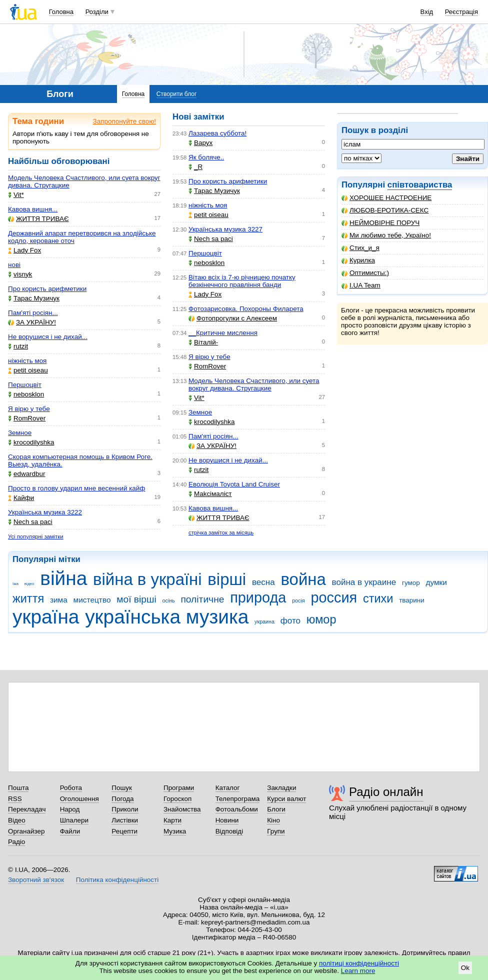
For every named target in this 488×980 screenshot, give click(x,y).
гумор (411, 583)
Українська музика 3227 (225, 229)
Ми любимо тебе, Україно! (386, 235)
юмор (321, 619)
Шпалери (74, 820)
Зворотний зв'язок (36, 880)
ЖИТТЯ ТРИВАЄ (38, 219)
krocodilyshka (31, 442)
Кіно (273, 820)
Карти (172, 820)
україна (46, 617)
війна (63, 578)
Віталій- (203, 342)
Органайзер (26, 831)
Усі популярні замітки (36, 536)
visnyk (20, 274)
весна (263, 582)
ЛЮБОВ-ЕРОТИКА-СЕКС (385, 210)
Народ (70, 809)
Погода (122, 799)
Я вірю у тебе (29, 409)
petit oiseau (28, 370)
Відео (17, 820)
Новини (227, 820)
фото (290, 621)
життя (28, 598)
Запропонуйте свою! (124, 121)
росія (298, 600)
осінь (168, 600)
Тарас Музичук (34, 298)
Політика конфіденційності (117, 880)
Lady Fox (24, 250)
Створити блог (177, 94)
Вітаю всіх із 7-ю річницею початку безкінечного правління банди (242, 281)
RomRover (27, 418)
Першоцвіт (25, 385)
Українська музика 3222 (45, 512)
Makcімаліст (210, 494)
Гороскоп (177, 799)
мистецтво (92, 600)
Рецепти (124, 831)
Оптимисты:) (365, 273)
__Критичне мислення (223, 333)
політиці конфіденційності (359, 963)
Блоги (276, 809)
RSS (15, 799)
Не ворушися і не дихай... (48, 337)
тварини (412, 600)
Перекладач (27, 809)
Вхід (427, 12)
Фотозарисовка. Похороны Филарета (246, 309)
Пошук (122, 788)
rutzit (18, 346)
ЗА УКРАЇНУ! (32, 322)
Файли (70, 831)
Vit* (16, 195)
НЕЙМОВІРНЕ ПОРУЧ (380, 223)
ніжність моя (27, 361)
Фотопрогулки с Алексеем (233, 318)
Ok (465, 968)
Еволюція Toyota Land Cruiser (234, 484)
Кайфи (21, 498)
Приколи (125, 809)
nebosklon (26, 394)
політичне (202, 599)
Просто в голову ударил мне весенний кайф (76, 488)
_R (195, 167)
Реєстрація (461, 12)
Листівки (125, 820)
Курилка (358, 260)
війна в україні (147, 579)
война (303, 579)
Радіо (16, 842)
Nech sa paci (30, 522)
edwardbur (27, 474)
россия (334, 597)
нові (14, 265)
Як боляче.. (206, 157)
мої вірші (136, 599)
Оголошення (79, 799)
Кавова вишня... (33, 209)
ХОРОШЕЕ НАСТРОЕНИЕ (386, 198)
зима (59, 600)
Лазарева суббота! (217, 133)
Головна (61, 12)
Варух (200, 143)
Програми (179, 788)
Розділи (97, 12)
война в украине (364, 582)
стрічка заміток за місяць (221, 532)
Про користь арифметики (47, 289)
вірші (227, 579)
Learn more (358, 971)
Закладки (281, 788)
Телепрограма (238, 799)
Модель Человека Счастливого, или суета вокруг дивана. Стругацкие (254, 384)
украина (264, 621)
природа (258, 597)
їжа (15, 584)
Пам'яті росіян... (33, 313)
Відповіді (229, 831)
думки (436, 582)
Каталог (228, 788)
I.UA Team (361, 285)
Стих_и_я (360, 248)
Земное (20, 433)
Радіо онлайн (386, 792)
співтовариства (420, 185)
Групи (276, 831)
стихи (378, 598)
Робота (71, 788)
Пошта (18, 788)
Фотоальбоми (237, 809)
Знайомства (182, 809)
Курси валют (286, 799)
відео (29, 584)
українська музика (167, 617)
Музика (175, 831)
